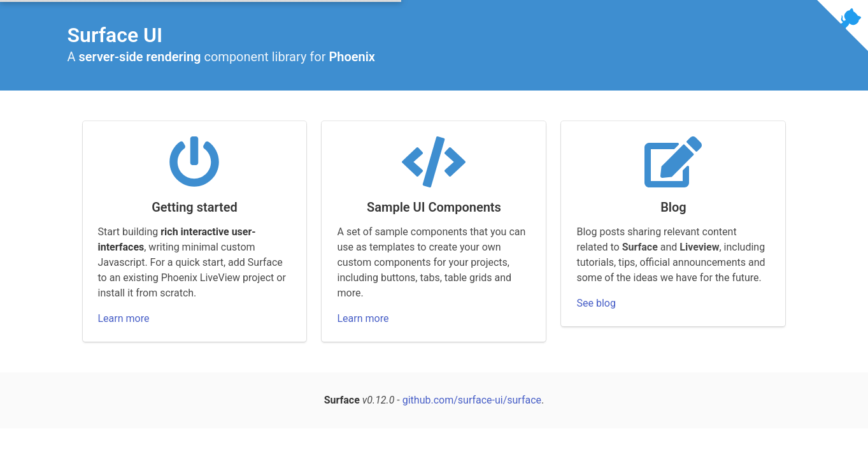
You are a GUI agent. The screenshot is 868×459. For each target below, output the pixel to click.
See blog (596, 303)
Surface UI (115, 35)
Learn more (124, 318)
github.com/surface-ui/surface (472, 400)
